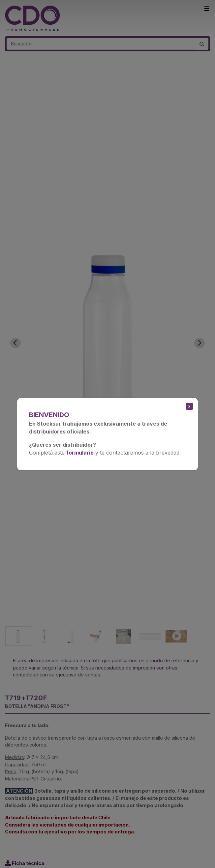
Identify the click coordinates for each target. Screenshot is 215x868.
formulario (80, 453)
